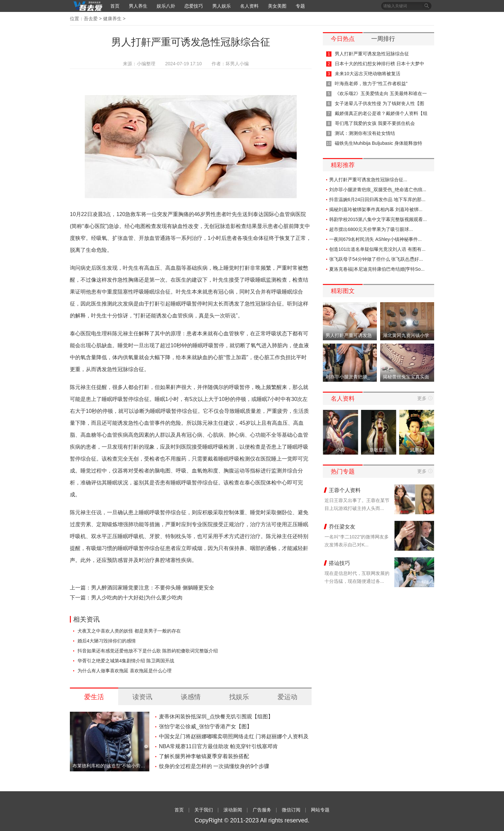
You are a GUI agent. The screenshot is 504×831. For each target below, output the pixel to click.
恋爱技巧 (194, 6)
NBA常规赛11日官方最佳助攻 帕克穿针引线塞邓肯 (218, 746)
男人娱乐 (222, 6)
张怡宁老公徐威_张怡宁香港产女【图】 (205, 726)
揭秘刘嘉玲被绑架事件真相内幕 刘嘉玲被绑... (376, 209)
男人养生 (138, 6)
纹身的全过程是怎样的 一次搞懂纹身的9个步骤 (214, 766)
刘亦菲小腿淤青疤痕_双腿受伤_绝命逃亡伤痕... (378, 190)
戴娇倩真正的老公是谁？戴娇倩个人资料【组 (381, 113)
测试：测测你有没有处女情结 (365, 133)
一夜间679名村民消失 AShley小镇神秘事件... (375, 239)
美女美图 (277, 6)
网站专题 (320, 810)
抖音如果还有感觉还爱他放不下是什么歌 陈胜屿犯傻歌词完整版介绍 (148, 651)
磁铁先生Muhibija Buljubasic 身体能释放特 (378, 143)
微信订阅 (291, 810)
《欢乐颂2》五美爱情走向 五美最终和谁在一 (381, 93)
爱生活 (94, 697)
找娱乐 (239, 697)
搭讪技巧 (339, 563)
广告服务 (262, 810)
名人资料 (249, 6)
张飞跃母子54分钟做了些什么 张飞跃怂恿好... (376, 259)
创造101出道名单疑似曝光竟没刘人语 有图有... (377, 249)
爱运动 (287, 697)
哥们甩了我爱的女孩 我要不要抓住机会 (375, 123)
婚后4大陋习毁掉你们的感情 (107, 641)
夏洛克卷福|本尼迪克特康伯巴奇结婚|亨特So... (377, 269)
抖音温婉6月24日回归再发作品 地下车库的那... (377, 199)
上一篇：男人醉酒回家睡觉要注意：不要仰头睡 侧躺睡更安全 (142, 588)
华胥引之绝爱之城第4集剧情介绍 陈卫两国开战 (126, 661)
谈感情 (191, 697)
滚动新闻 (233, 810)
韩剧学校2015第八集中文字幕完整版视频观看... (378, 219)
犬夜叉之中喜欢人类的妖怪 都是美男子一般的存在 (129, 631)
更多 (422, 398)
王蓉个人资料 (345, 490)
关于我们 (204, 810)
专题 (300, 6)
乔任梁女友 (342, 527)
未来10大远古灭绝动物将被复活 (368, 74)
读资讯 (142, 697)
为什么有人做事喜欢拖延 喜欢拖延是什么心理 (125, 671)
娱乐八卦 (166, 6)
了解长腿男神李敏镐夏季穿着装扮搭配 (204, 756)
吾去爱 (91, 19)
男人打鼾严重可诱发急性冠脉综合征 (372, 54)
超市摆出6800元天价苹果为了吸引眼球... (371, 229)
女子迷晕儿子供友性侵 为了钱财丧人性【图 (379, 103)
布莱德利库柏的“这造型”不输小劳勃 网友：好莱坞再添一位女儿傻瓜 (110, 766)
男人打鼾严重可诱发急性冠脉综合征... (368, 180)
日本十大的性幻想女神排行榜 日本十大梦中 (379, 64)
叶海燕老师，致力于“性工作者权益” (371, 83)
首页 (115, 6)
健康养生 (112, 19)
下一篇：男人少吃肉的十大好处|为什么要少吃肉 (126, 598)
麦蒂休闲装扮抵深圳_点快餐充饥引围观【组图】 (216, 717)
